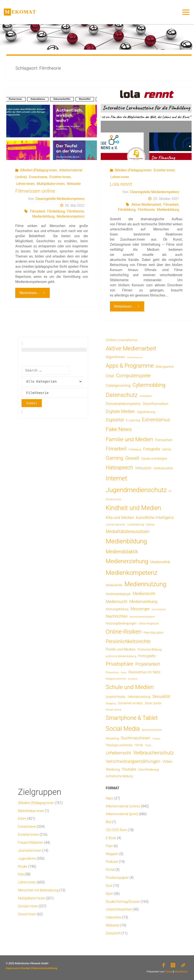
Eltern (22, 819)
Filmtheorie (75, 211)
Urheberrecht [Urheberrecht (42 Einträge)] (119, 753)
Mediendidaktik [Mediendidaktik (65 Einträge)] (122, 552)
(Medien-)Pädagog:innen (39, 170)
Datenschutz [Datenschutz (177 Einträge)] (122, 395)
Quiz (109, 886)
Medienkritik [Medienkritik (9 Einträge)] (114, 585)
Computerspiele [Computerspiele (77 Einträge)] (133, 376)
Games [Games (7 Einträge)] (167, 449)
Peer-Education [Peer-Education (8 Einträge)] (153, 633)
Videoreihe (114, 917)
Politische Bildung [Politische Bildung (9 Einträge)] (150, 650)
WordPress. (182, 972)
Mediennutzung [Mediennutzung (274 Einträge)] (145, 584)
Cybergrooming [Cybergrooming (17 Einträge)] (118, 386)
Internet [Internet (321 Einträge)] (117, 478)
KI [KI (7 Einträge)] (170, 491)
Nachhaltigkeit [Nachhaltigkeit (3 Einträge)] (159, 609)
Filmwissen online (35, 191)
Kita (21, 874)
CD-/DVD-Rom (116, 830)
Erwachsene (38, 177)
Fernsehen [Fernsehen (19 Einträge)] (164, 440)
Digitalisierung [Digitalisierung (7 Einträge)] (146, 412)
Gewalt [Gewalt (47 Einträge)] (132, 458)
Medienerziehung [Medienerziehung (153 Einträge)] (127, 561)
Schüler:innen (28, 906)
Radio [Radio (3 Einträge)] (124, 672)
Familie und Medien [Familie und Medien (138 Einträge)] (129, 439)
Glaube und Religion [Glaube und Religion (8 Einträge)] (154, 459)
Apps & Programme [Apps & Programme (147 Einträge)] (130, 366)
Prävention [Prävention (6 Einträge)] (112, 672)
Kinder (23, 866)
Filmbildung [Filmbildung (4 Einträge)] (135, 450)
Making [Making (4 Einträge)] (150, 525)
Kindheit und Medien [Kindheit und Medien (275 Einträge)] (133, 508)
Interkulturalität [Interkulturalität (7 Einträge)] (163, 468)
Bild (109, 822)
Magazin (112, 854)
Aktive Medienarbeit (146, 205)
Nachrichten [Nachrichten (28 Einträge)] (117, 616)
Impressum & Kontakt (18, 968)
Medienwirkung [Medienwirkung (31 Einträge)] (143, 601)
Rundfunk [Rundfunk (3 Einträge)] (133, 679)
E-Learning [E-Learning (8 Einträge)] (133, 420)
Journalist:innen (30, 851)
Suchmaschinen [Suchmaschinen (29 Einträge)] (135, 738)
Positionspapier (117, 878)
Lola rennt (121, 184)
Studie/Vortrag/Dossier (123, 902)
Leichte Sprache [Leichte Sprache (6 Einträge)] (116, 524)
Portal (110, 870)
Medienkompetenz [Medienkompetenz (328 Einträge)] (132, 573)
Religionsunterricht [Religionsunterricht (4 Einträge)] (116, 679)
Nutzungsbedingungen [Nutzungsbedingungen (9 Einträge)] (121, 623)
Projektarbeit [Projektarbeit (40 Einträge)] (147, 664)
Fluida (168, 972)
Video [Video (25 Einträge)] (167, 762)
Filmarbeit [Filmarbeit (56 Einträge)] (116, 449)
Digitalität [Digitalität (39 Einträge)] (115, 420)
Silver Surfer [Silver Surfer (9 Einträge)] (153, 703)
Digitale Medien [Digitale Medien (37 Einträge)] (120, 411)
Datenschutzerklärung (45, 968)
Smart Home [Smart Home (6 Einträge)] (114, 710)
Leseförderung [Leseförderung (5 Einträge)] (136, 525)
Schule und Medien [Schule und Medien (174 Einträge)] (130, 687)
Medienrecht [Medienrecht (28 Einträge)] (144, 593)
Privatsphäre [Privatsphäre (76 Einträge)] (120, 664)
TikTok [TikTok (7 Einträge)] (139, 745)
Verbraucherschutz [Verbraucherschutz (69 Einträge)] (153, 753)
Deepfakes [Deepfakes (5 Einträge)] (146, 396)
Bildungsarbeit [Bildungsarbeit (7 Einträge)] (165, 367)
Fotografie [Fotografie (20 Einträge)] (152, 449)
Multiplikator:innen (51, 184)
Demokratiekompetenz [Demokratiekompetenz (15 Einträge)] (123, 404)
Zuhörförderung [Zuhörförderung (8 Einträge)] (148, 770)
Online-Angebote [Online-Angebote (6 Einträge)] (149, 623)
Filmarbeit (37, 211)
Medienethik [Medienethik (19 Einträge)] (160, 562)
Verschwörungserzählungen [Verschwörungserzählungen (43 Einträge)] (133, 761)
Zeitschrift (113, 933)
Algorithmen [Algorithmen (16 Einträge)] (115, 357)
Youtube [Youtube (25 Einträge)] (129, 769)
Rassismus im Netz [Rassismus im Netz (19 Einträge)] (144, 672)
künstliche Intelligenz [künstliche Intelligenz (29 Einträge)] (155, 517)
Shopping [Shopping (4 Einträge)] (111, 703)
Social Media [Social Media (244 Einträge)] (123, 729)
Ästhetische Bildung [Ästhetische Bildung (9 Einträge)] (119, 776)
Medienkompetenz (70, 216)
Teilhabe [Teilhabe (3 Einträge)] (156, 739)
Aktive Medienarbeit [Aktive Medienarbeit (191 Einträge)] (131, 349)
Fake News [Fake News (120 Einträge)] (119, 429)
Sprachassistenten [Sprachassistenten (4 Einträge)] (152, 730)
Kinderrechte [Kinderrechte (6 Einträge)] (114, 499)
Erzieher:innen (60, 177)
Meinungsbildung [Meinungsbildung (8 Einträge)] (117, 609)
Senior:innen (27, 914)
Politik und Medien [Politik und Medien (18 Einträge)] (121, 649)
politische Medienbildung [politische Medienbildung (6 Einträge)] (121, 656)
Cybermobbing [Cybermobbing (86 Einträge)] (149, 385)
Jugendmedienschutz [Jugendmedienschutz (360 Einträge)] (136, 490)
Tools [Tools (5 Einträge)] (148, 745)
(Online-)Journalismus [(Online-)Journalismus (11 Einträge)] (122, 340)
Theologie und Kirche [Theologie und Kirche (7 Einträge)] (119, 745)
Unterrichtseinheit (119, 909)
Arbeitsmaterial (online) (123, 806)
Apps (110, 798)
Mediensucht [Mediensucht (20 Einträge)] (117, 602)
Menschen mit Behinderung (38, 890)
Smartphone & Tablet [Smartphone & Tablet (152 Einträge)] (132, 718)
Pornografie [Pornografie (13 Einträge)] (147, 656)
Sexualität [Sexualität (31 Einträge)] (161, 696)
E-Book (111, 838)
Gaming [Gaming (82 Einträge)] (115, 458)
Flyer (109, 846)
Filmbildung (56, 211)
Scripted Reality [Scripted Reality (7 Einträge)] (116, 697)
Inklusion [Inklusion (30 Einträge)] (143, 468)
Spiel (109, 894)
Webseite (74, 184)
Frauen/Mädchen (31, 843)
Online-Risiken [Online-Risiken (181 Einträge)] (124, 632)
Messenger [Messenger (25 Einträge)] (140, 609)
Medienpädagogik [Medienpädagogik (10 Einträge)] (118, 594)
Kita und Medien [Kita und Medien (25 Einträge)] (120, 518)
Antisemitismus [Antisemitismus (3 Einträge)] (135, 357)
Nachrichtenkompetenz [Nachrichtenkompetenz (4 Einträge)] (142, 617)
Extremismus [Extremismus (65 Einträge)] (156, 420)
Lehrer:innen (25, 184)
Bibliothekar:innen (31, 811)
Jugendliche (27, 858)
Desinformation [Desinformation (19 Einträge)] (155, 404)
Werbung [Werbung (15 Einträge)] (113, 769)
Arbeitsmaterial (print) (122, 814)
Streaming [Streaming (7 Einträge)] (112, 738)
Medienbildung (43, 216)
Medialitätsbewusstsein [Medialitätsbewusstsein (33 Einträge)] (128, 532)
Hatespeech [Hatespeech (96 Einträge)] (119, 467)
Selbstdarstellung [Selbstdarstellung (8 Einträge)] (139, 697)
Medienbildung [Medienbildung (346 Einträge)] (126, 541)
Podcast (112, 862)
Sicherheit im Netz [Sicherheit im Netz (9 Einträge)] (130, 703)
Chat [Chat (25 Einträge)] (110, 376)
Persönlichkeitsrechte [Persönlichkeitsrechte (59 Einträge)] (128, 642)
